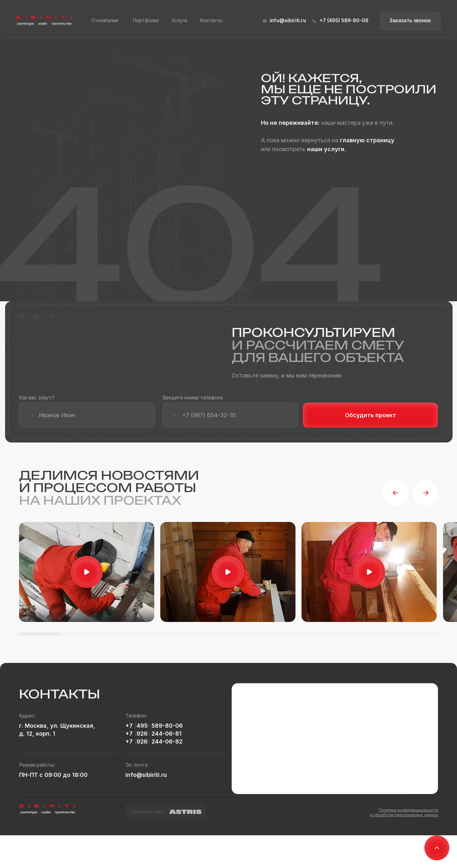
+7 (130, 726)
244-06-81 (166, 734)
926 (142, 734)
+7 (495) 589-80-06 (344, 20)
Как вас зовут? (37, 398)
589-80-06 (166, 726)
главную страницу (367, 140)
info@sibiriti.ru (288, 20)
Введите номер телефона (193, 398)
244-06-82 (166, 741)
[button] (410, 21)
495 (142, 726)
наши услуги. (327, 149)
